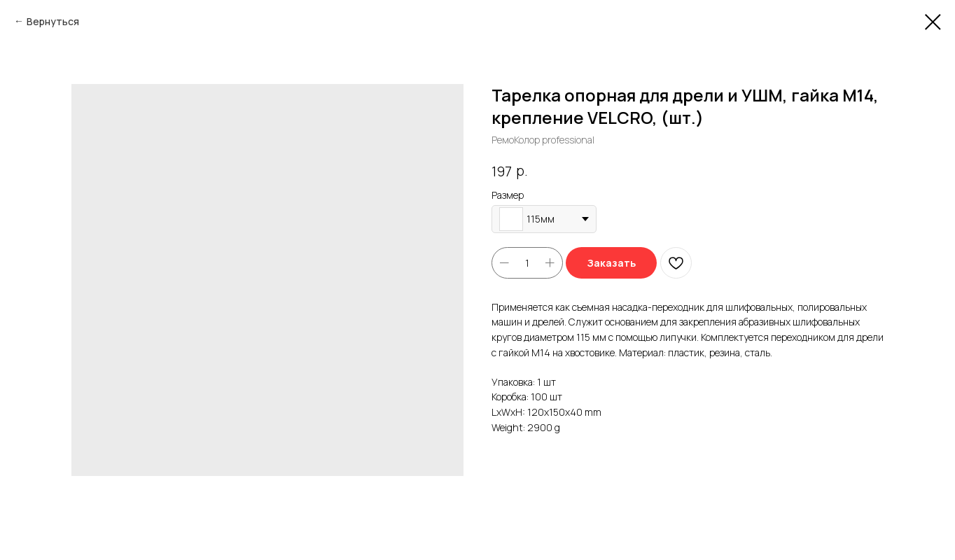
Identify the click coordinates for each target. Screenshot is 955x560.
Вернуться (53, 21)
